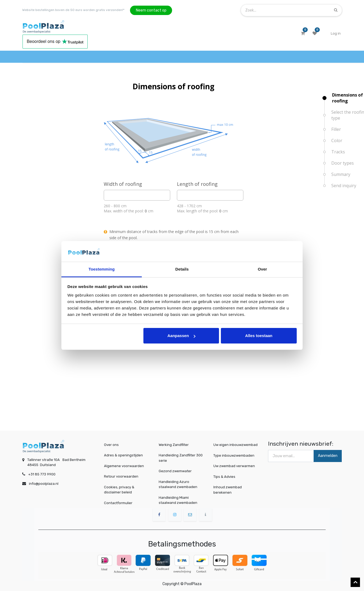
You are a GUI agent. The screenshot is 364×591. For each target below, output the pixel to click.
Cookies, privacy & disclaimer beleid (119, 490)
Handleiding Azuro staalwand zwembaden (178, 484)
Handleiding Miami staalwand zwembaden (178, 500)
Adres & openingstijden (123, 455)
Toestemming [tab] (102, 269)
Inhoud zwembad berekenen (229, 490)
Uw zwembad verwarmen (235, 466)
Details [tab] (182, 269)
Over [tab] (263, 269)
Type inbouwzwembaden (235, 455)
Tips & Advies (227, 476)
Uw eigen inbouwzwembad (236, 445)
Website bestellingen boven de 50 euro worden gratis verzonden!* (73, 10)
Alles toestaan (259, 336)
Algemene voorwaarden (124, 466)
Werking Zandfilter (174, 445)
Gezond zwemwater (175, 471)
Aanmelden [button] (328, 456)
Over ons (111, 445)
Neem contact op (151, 10)
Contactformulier (118, 503)
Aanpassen (181, 336)
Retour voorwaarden (121, 476)
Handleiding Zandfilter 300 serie (181, 458)
